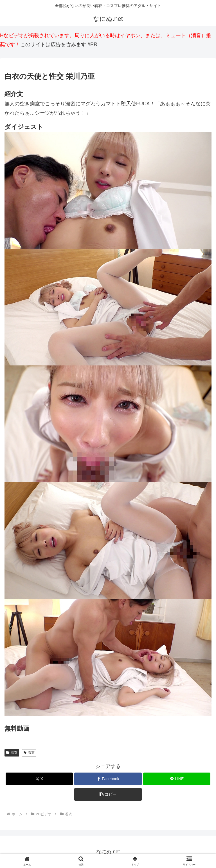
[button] (108, 794)
